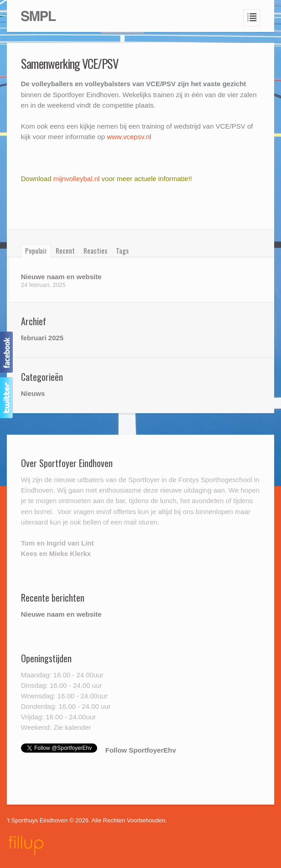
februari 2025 (42, 338)
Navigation (252, 18)
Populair (36, 250)
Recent (65, 250)
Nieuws (33, 393)
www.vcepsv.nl (129, 137)
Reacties (95, 250)
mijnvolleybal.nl (78, 179)
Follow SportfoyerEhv (141, 750)
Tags (122, 250)
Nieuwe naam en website (61, 277)
